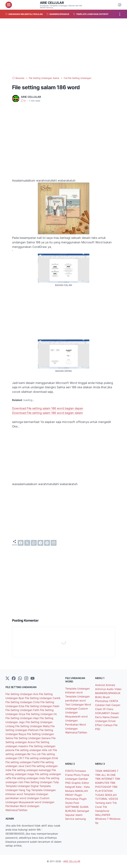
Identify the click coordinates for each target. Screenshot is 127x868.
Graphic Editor (80, 783)
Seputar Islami (74, 815)
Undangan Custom (38, 798)
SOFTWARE (73, 807)
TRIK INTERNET (105, 779)
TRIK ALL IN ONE (105, 775)
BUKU (99, 697)
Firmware (80, 771)
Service (70, 819)
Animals (110, 685)
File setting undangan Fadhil (23, 762)
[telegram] (40, 543)
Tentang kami (104, 803)
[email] (54, 543)
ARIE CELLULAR (52, 3)
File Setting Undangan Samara (33, 738)
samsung (80, 819)
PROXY (70, 795)
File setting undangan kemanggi (32, 770)
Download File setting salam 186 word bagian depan (48, 408)
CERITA (114, 701)
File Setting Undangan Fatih (23, 710)
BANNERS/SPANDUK (108, 693)
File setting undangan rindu (29, 778)
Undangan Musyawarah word (24, 802)
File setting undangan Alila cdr (34, 750)
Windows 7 (102, 819)
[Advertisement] (63, 47)
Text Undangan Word (78, 705)
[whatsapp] (34, 543)
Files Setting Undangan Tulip (42, 782)
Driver (112, 721)
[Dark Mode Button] (120, 5)
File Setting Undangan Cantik (43, 698)
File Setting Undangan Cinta (23, 702)
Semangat (83, 811)
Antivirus (101, 689)
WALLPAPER (103, 815)
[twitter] (27, 543)
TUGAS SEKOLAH (106, 795)
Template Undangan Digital (22, 786)
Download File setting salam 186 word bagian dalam (47, 413)
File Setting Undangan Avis (22, 694)
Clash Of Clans (104, 709)
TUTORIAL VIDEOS (107, 799)
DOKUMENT (103, 713)
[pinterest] (47, 543)
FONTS (70, 771)
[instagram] (26, 679)
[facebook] (21, 543)
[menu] (9, 5)
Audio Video (114, 689)
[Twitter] (7, 679)
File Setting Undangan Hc (41, 714)
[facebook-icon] (14, 679)
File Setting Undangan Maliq (33, 726)
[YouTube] (33, 679)
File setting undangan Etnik (42, 758)
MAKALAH (82, 791)
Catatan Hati (103, 705)
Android (100, 685)
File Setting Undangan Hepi (23, 718)
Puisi (76, 803)
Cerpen (116, 705)
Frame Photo (73, 775)
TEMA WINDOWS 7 (107, 771)
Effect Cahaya (104, 725)
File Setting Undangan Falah (42, 706)
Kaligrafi (71, 787)
